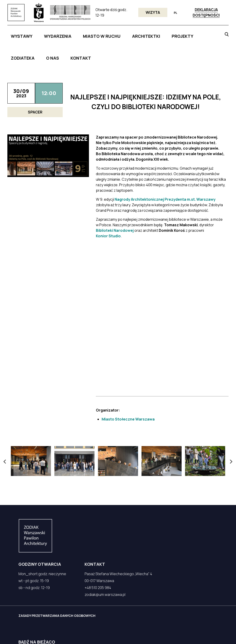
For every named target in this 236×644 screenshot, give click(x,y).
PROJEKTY (143, 34)
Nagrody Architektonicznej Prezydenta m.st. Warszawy (165, 172)
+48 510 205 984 (98, 516)
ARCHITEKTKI (119, 34)
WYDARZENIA (59, 34)
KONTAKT (201, 34)
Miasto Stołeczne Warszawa (128, 347)
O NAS (183, 34)
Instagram (55, 616)
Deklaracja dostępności (206, 12)
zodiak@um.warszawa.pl (105, 523)
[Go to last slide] (5, 390)
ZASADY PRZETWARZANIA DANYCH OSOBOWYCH (62, 544)
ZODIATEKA (165, 34)
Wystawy (36, 34)
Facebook (28, 616)
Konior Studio (108, 209)
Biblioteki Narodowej (115, 203)
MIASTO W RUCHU (89, 34)
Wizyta (153, 12)
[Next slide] (231, 390)
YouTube (80, 616)
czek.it (29, 634)
